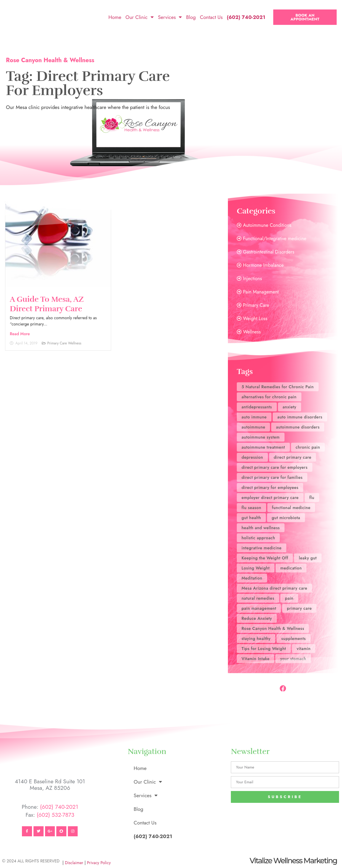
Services (170, 17)
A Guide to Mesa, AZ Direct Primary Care (47, 304)
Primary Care (57, 343)
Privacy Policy (99, 863)
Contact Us (211, 17)
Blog (191, 17)
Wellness (75, 343)
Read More (20, 334)
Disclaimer (74, 863)
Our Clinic (140, 17)
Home (115, 17)
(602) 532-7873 (56, 815)
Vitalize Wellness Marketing (293, 861)
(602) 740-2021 (59, 807)
